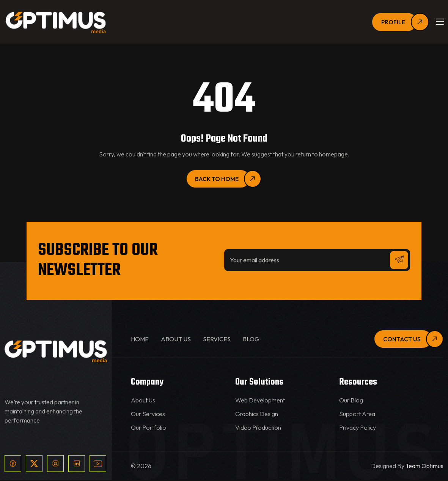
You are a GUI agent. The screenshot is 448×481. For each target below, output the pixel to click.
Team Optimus (424, 467)
